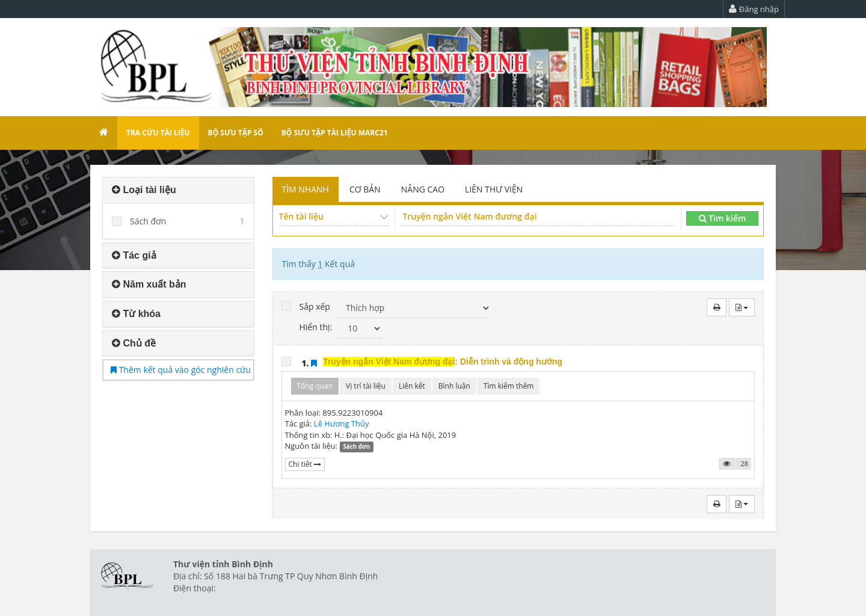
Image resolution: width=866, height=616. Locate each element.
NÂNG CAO (423, 189)
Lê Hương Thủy (342, 423)
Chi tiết (305, 464)
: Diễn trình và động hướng (443, 362)
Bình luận (454, 386)
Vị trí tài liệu (366, 386)
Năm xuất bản (149, 284)
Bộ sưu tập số (236, 133)
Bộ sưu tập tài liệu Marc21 (335, 133)
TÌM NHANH (306, 189)
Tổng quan (315, 386)
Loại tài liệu (144, 190)
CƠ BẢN (365, 189)
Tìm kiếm (723, 218)
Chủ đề (134, 343)
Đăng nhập (754, 9)
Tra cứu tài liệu (158, 133)
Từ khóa (136, 314)
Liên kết (412, 386)
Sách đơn (148, 221)
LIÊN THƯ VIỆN (494, 189)
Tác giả (134, 255)
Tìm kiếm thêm (509, 386)
